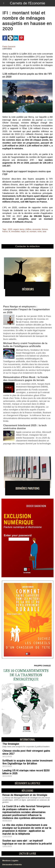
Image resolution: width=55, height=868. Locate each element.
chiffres (28, 229)
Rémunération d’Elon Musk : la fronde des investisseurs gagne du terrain (26, 379)
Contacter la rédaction (27, 246)
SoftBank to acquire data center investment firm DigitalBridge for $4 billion (27, 762)
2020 (10, 229)
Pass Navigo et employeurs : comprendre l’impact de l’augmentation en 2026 (26, 309)
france (5, 231)
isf (27, 231)
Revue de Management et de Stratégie (25, 795)
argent (16, 229)
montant (33, 231)
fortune (45, 229)
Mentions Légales (10, 861)
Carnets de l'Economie (27, 3)
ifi (9, 231)
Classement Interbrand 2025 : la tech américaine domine (25, 427)
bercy (22, 229)
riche (39, 231)
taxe (45, 231)
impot (23, 231)
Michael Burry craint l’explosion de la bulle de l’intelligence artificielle (25, 345)
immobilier (15, 231)
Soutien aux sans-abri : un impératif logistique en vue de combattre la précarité (27, 842)
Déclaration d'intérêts (12, 865)
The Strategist (11, 744)
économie (37, 229)
